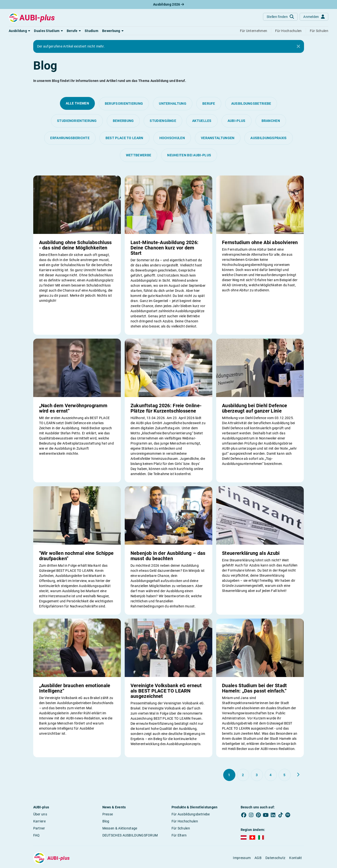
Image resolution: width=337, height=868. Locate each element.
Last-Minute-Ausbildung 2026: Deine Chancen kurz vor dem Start (164, 248)
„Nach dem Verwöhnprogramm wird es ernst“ (73, 408)
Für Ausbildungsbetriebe (191, 814)
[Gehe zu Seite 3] (257, 775)
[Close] (298, 47)
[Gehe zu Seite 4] (271, 775)
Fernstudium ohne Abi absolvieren (260, 242)
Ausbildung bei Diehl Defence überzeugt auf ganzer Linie (255, 408)
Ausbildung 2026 (168, 4)
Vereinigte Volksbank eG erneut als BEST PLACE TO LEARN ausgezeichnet (166, 691)
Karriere (39, 821)
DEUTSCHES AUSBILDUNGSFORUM (130, 835)
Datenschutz (275, 858)
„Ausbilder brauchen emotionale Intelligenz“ (75, 688)
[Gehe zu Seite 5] (285, 775)
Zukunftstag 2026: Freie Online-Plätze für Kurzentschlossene (166, 408)
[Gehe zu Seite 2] (243, 775)
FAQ (37, 835)
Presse (108, 814)
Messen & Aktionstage (120, 828)
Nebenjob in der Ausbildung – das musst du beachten (168, 556)
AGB (258, 858)
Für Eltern (179, 835)
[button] (19, 31)
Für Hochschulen (185, 821)
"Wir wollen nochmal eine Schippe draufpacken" (76, 556)
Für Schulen (181, 828)
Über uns (40, 814)
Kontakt (296, 858)
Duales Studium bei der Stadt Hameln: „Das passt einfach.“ (254, 688)
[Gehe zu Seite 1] (229, 775)
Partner (39, 828)
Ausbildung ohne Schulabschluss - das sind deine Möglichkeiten (75, 245)
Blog (106, 821)
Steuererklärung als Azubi (251, 553)
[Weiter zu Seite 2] (298, 775)
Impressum (242, 858)
